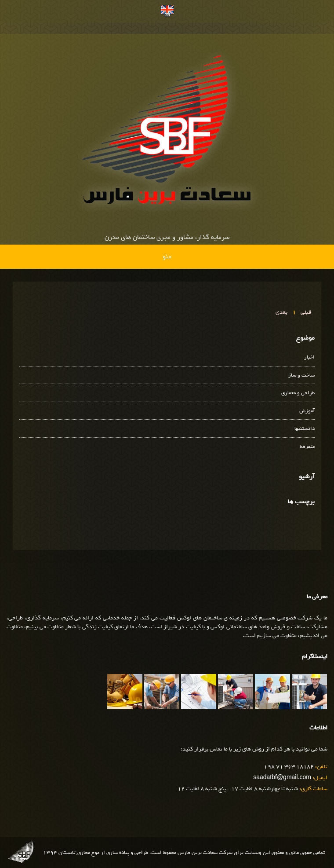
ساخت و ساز (301, 375)
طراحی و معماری (298, 393)
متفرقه (307, 447)
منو (167, 256)
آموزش (307, 411)
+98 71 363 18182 (289, 767)
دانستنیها (305, 429)
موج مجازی (88, 853)
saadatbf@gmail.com (282, 778)
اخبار (309, 357)
